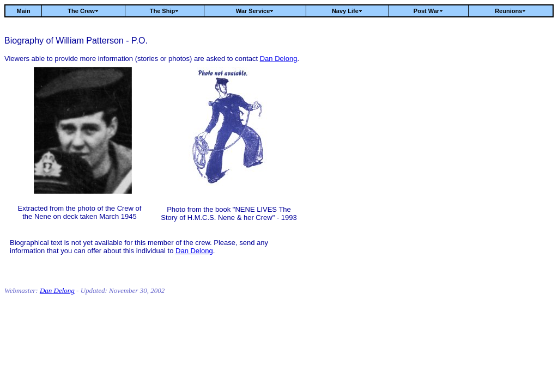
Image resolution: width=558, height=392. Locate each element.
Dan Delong (279, 59)
